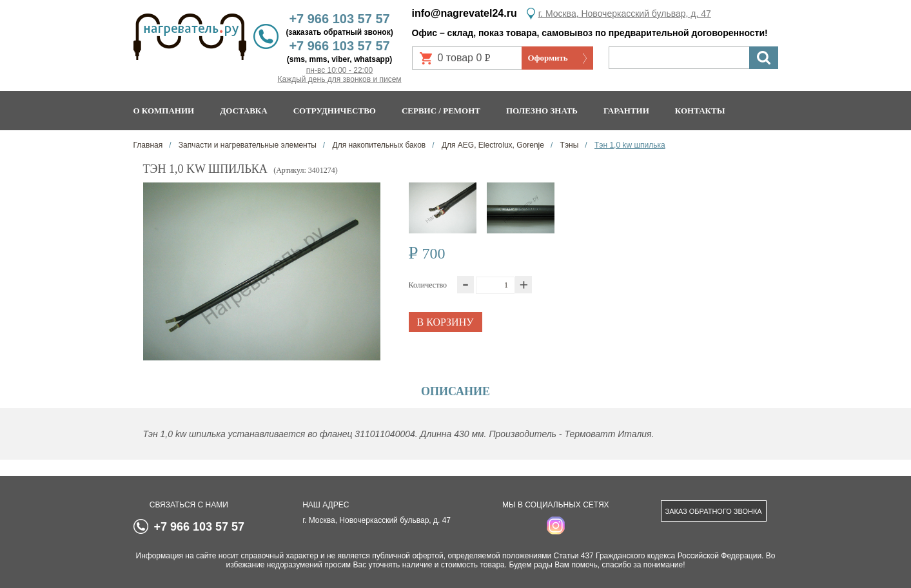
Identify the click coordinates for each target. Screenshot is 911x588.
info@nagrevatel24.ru (465, 13)
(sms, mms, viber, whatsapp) (339, 59)
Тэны (568, 145)
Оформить (548, 58)
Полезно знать (542, 111)
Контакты (700, 111)
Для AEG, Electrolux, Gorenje (492, 145)
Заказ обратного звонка (714, 511)
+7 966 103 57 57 (339, 19)
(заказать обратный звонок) (339, 32)
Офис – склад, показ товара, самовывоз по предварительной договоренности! (590, 33)
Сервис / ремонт (441, 111)
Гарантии (626, 111)
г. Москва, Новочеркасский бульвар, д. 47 (625, 14)
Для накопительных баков (378, 145)
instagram (556, 525)
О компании (164, 111)
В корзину (445, 322)
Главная (148, 145)
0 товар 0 (469, 61)
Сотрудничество (335, 111)
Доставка (244, 111)
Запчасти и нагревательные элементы (247, 145)
